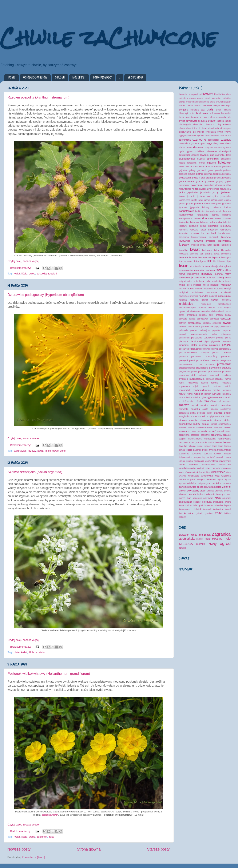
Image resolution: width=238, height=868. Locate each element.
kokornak (195, 222)
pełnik (228, 338)
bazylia (217, 106)
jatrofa (194, 200)
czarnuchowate (212, 136)
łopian (200, 494)
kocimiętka (184, 222)
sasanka (195, 409)
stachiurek (226, 416)
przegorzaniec (186, 364)
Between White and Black (195, 535)
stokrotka (194, 420)
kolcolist (227, 222)
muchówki (226, 292)
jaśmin (207, 200)
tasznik (203, 442)
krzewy (32, 451)
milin (208, 281)
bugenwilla (221, 117)
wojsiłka (191, 480)
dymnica (227, 148)
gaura (211, 170)
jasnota (191, 196)
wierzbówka (185, 472)
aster (228, 102)
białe (17, 652)
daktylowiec (219, 143)
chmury (200, 539)
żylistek (199, 513)
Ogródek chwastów (35, 77)
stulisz (227, 420)
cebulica (202, 121)
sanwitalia (184, 409)
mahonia (210, 270)
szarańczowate (205, 427)
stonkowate (206, 420)
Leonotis (183, 94)
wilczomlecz (218, 472)
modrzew (226, 285)
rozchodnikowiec (202, 390)
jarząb (216, 192)
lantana (208, 254)
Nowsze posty (19, 849)
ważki (182, 465)
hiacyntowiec (185, 189)
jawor (201, 200)
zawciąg (183, 487)
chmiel (228, 121)
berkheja (195, 110)
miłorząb (197, 285)
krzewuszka (224, 241)
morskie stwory (206, 544)
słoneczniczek (195, 439)
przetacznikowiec (187, 368)
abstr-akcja (187, 539)
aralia (213, 102)
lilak (209, 261)
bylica (182, 121)
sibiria (193, 413)
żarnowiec (184, 509)
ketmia (215, 215)
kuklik (216, 245)
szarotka (218, 428)
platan (194, 345)
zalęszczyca (204, 483)
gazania (218, 170)
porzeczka (196, 357)
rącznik (195, 405)
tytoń (213, 457)
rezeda (205, 383)
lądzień (227, 266)
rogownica (185, 386)
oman (182, 315)
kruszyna (226, 237)
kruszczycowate (199, 237)
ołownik (183, 327)
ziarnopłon (216, 487)
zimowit (183, 491)
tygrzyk (206, 457)
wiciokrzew (225, 465)
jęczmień (226, 204)
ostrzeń (183, 323)
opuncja (203, 315)
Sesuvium (226, 94)
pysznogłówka (197, 379)
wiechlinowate (187, 468)
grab (203, 178)
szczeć (212, 431)
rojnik (196, 386)
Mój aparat (79, 77)
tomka (182, 450)
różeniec (227, 401)
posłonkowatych (50, 815)
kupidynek (226, 245)
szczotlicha (184, 435)
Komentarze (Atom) (33, 857)
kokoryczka (216, 222)
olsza (228, 311)
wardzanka (199, 461)
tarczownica (185, 443)
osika (228, 315)
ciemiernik (214, 128)
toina (215, 446)
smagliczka (184, 416)
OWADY (207, 94)
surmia (214, 424)
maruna (218, 274)
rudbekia (198, 394)
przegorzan (225, 360)
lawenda (183, 257)
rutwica (197, 397)
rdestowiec (193, 383)
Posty (12, 77)
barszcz (198, 106)
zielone (226, 487)
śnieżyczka (218, 502)
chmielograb (185, 124)
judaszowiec (210, 204)
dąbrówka (220, 155)
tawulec (219, 443)
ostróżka (207, 323)
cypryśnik (192, 136)
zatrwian (227, 483)
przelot (199, 364)
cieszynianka (185, 132)
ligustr (203, 261)
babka (182, 105)
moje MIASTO (213, 539)
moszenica (208, 289)
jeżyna (190, 204)
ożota (198, 326)
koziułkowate (225, 233)
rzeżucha (198, 401)
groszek (226, 178)
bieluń (219, 110)
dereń (189, 148)
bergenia (184, 110)
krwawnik (198, 241)
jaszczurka (226, 196)
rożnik (190, 394)
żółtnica (183, 517)
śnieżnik (197, 502)
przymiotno (215, 368)
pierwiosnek (196, 341)
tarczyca (195, 443)
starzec (183, 420)
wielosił (201, 468)
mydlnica (194, 296)
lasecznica (226, 254)
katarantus (203, 215)
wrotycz (201, 479)
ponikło (216, 353)
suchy (197, 424)
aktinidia (227, 98)
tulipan (227, 454)
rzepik (190, 401)
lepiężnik (207, 258)
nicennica (226, 300)
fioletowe (224, 162)
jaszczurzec (185, 200)
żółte (63, 451)
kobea (218, 219)
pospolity (42, 274)
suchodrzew (185, 424)
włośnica (192, 483)
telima (200, 446)
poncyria (205, 353)
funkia (217, 166)
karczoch (210, 211)
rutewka (188, 397)
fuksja (211, 167)
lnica (192, 266)
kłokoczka (184, 254)
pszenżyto (184, 375)
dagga (209, 143)
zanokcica (216, 483)
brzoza (203, 117)
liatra (196, 261)
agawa (193, 98)
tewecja (207, 446)
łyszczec (226, 494)
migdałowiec (186, 281)
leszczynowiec (186, 261)
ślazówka (208, 498)
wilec (228, 472)
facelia (182, 163)
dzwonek (204, 155)
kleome (197, 219)
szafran (191, 428)
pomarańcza (225, 349)
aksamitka (216, 98)
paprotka (216, 330)
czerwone (199, 139)
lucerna (206, 266)
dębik (228, 155)
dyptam (189, 151)
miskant (227, 281)
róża (206, 401)
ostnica (192, 319)
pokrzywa (214, 349)
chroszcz (210, 124)
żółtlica (227, 513)
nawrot (205, 300)
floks (195, 166)
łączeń (182, 498)
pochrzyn (183, 349)
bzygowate (192, 121)
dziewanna (211, 151)
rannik (228, 379)
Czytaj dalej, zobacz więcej (23, 261)
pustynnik (215, 375)
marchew (207, 274)
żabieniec (209, 505)
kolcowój (183, 226)
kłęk (201, 254)
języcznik (195, 207)
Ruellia (217, 94)
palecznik (183, 330)
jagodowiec (193, 192)
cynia (220, 132)
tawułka (183, 446)
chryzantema (224, 124)
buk (229, 117)
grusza (199, 181)
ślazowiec (197, 498)
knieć (211, 218)
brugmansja (185, 117)
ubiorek (220, 457)
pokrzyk (205, 349)
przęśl (194, 372)
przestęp (210, 364)
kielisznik (226, 215)
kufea (203, 245)
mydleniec (184, 296)
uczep (228, 457)
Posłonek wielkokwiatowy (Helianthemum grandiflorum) (49, 674)
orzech (219, 315)
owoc (32, 274)
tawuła (227, 442)
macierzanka (186, 270)
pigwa (207, 341)
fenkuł (202, 163)
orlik (211, 315)
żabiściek (219, 505)
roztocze (227, 390)
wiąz (217, 476)
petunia (220, 338)
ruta (181, 397)
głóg (228, 185)
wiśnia (182, 479)
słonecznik (210, 439)
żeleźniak (196, 509)
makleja (227, 270)
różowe (184, 405)
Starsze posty (158, 849)
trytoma (213, 450)
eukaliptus (226, 159)
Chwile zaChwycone (108, 38)
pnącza (226, 345)
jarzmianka (205, 192)
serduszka (184, 413)
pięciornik (184, 345)
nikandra (202, 308)
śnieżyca (207, 502)
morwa (199, 289)
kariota (219, 211)
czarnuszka (225, 136)
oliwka (214, 311)
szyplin (182, 439)
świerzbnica (185, 505)
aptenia (206, 102)
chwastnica (192, 128)
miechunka (200, 278)
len (200, 257)
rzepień (53, 274)
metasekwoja (186, 277)
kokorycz (204, 222)
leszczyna (226, 258)
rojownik (206, 386)
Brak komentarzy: (21, 268)
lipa (229, 261)
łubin (218, 494)
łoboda (192, 494)
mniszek (215, 285)
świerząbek (198, 505)
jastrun (201, 196)
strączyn (218, 420)
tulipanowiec (186, 457)
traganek (197, 450)
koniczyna (225, 226)
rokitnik (227, 386)
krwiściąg (211, 241)
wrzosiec (211, 479)
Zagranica (221, 534)
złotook (227, 491)
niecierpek (206, 304)
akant (207, 98)
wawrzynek (225, 461)
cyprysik (183, 136)
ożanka (191, 327)
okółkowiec (195, 311)
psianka (203, 371)
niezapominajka (187, 308)
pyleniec (183, 379)
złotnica (211, 491)
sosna (194, 416)
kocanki (227, 218)
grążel (228, 182)
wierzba (210, 468)
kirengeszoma (186, 219)
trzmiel (227, 450)
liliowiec (222, 261)
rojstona (217, 386)
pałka (214, 334)
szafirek (183, 428)
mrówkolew (198, 292)
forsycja (203, 166)
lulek (221, 266)
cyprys (228, 132)
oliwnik (221, 311)
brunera (195, 117)
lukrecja (214, 266)
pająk (217, 326)
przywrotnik (184, 372)
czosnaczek (214, 140)
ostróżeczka (194, 323)
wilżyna (183, 476)
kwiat (17, 274)
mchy (228, 274)
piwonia (227, 341)
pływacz (210, 379)
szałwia (40, 652)
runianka (227, 394)
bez (203, 110)
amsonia (190, 102)
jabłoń (182, 192)
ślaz (189, 498)
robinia (215, 383)
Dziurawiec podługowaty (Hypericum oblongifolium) (46, 295)
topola (189, 450)
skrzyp (227, 413)
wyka (220, 479)
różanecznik (216, 401)
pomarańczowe (188, 353)
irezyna (223, 189)
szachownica (225, 424)
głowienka (220, 185)
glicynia (191, 174)
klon (204, 218)
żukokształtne (186, 513)
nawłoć (215, 300)
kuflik (209, 245)
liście (24, 274)
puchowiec (203, 375)
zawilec (192, 487)
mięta (182, 285)
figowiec (212, 163)
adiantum (183, 98)
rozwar (182, 394)
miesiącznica (224, 277)
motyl (227, 289)
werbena (194, 465)
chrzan (182, 128)
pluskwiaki (215, 345)
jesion (182, 204)
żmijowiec (218, 509)
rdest (182, 383)
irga (229, 189)
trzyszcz (208, 454)
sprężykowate (213, 416)
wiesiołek (197, 472)
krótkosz (195, 245)
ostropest (214, 319)
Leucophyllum (194, 94)
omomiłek (192, 315)
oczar (220, 308)
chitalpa (220, 121)
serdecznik (226, 409)
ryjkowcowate (215, 397)
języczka (183, 207)
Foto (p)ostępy (102, 77)
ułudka (190, 461)
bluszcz (227, 110)
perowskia (197, 338)
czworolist (184, 143)
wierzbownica (223, 468)
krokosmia (184, 237)
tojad (221, 446)
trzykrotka (197, 454)
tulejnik (217, 454)
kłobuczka (226, 250)
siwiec (209, 413)
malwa (182, 274)
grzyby (220, 181)
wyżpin (182, 483)
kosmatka (184, 233)
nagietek (213, 296)
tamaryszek (225, 439)
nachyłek (204, 296)
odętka (227, 308)
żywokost (209, 513)
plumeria (204, 345)
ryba (204, 397)
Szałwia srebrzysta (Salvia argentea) (35, 472)
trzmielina (184, 454)
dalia (182, 148)
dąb (212, 155)
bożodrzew (215, 113)
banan (190, 106)
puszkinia (226, 375)
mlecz (206, 285)
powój (192, 360)
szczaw (192, 431)
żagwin (227, 505)
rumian (208, 394)
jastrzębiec (213, 196)
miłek (189, 285)
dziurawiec (20, 451)
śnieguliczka (186, 502)
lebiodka (193, 258)
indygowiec (214, 189)
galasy (192, 170)
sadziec (204, 405)
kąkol (217, 250)
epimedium (213, 159)
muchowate (212, 292)
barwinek (207, 105)
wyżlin (228, 480)
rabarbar (219, 379)
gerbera (227, 170)
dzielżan (199, 151)
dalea (228, 143)
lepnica (216, 257)
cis (194, 132)
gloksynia (208, 174)
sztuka (183, 548)
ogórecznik (184, 311)
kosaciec (213, 230)
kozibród (211, 233)
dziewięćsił (225, 151)
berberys (226, 105)
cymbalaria (211, 132)
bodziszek (202, 113)
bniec (192, 113)
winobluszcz (194, 476)
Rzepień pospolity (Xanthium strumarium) (38, 97)
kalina (227, 207)
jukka (219, 204)
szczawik (202, 431)
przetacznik (224, 364)
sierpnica (201, 413)
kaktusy (206, 207)
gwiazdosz (209, 185)
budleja (211, 117)
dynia (182, 151)
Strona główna (89, 849)
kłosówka (194, 254)
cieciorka (203, 128)
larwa (217, 254)
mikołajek (199, 281)
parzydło (183, 334)
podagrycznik (195, 349)
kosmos (195, 233)
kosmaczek (225, 230)
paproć (227, 330)
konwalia (194, 230)
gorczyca (217, 174)
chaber (212, 121)
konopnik (183, 230)
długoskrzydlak (187, 159)
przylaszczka (202, 368)
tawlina (211, 443)
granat (209, 178)
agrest (200, 98)
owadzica (217, 323)
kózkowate (207, 250)
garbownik (202, 170)
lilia (214, 261)
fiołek (182, 166)
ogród (225, 543)
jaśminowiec (217, 200)
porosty (227, 353)
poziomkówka (203, 360)
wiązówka (226, 476)
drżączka (209, 148)
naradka (183, 300)
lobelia (198, 266)
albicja (182, 102)
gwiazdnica (197, 185)
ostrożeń (226, 319)
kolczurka (194, 226)
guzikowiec (184, 185)
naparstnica (224, 296)
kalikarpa (217, 207)
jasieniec (226, 192)
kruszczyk (214, 237)
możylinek (184, 292)
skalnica (218, 413)
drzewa (198, 147)
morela (191, 289)
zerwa (207, 487)
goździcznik (185, 178)
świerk (228, 502)
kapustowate (187, 211)
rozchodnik (185, 390)
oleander (206, 311)
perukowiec (209, 338)
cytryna (201, 136)
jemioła (227, 200)
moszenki (219, 289)
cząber (202, 143)
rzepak (227, 397)
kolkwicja (213, 226)
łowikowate (210, 494)
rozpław (217, 390)
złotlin (203, 491)
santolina (226, 405)
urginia (182, 461)
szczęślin (195, 435)
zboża (200, 487)
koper (203, 230)
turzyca (197, 457)
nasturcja (194, 300)
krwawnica (185, 241)
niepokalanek (224, 304)
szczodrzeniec (224, 431)
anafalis (198, 102)
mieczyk (211, 278)
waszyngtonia (211, 461)
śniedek (227, 498)
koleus (203, 226)
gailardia (226, 166)
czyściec (193, 143)
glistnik (199, 174)
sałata (205, 409)
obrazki (212, 308)
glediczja (183, 174)
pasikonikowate (199, 334)
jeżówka (199, 204)
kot (203, 233)
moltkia (182, 289)
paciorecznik (207, 327)
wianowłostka (209, 465)
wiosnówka (207, 476)
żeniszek (207, 509)
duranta (218, 148)
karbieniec (200, 211)
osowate (183, 319)
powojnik (184, 360)
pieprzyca (184, 341)
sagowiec (215, 405)
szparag (227, 435)
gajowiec (183, 170)
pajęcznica (226, 327)
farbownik (192, 163)
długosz (201, 159)
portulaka (183, 357)
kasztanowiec (186, 215)
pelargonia (226, 334)
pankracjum (204, 330)
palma (193, 330)
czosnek (226, 140)
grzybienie (210, 182)
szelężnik (205, 435)
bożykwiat (226, 113)
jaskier (182, 196)
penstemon (184, 338)
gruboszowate (187, 181)
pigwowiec (216, 341)
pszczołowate (215, 372)
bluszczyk (184, 113)
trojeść (205, 450)
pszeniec (226, 372)
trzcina (221, 450)
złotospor (183, 494)
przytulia (226, 368)
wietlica (207, 472)
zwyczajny (193, 491)
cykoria (201, 132)
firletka (189, 167)
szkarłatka (216, 435)
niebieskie (186, 304)
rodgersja (226, 383)
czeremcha (185, 140)
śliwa (218, 498)
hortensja (197, 189)
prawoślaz (215, 360)
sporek (202, 416)
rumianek (217, 394)
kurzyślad (184, 250)
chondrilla (198, 124)
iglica (205, 189)
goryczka (226, 174)
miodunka (217, 281)
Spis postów (135, 77)
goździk (196, 178)
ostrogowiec (203, 319)
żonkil (228, 509)
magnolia (199, 270)
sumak (205, 424)
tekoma (192, 446)
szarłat (227, 427)
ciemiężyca (225, 128)
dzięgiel (195, 155)
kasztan (227, 211)
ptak (193, 375)
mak (219, 270)
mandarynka (193, 274)
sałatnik (214, 409)
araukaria (220, 102)
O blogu (60, 77)
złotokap (219, 491)
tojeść (227, 446)
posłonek (42, 837)
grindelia (218, 178)
